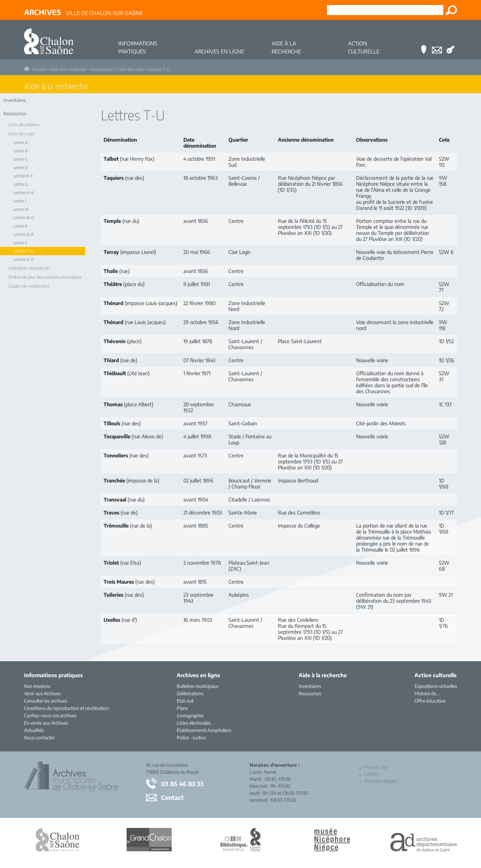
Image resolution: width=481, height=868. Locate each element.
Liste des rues (130, 69)
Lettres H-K (24, 193)
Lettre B (21, 151)
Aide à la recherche (68, 69)
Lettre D (21, 168)
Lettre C (20, 159)
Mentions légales (381, 781)
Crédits (371, 774)
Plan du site (376, 767)
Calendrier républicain (29, 268)
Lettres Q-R (24, 234)
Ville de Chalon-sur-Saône (84, 12)
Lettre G (21, 184)
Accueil (39, 69)
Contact (172, 797)
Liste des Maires (24, 125)
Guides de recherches (29, 286)
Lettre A (21, 142)
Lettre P (20, 226)
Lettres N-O (24, 218)
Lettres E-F (23, 176)
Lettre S (20, 243)
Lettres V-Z (23, 259)
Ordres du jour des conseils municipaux (45, 277)
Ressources (102, 69)
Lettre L (20, 201)
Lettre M (21, 209)
